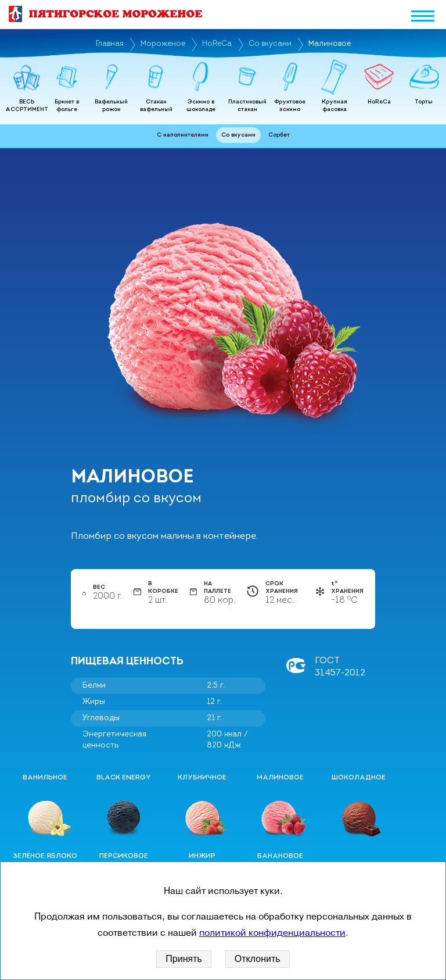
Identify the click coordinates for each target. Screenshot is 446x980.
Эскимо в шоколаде (201, 106)
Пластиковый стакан (247, 106)
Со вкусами (270, 44)
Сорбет (279, 135)
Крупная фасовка (334, 106)
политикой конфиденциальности (272, 933)
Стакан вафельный (156, 106)
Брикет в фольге (67, 106)
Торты (424, 102)
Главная (110, 44)
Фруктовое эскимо (290, 106)
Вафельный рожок (111, 106)
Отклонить (258, 959)
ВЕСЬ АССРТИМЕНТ (27, 106)
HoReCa (217, 44)
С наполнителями (183, 135)
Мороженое (163, 44)
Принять (184, 959)
